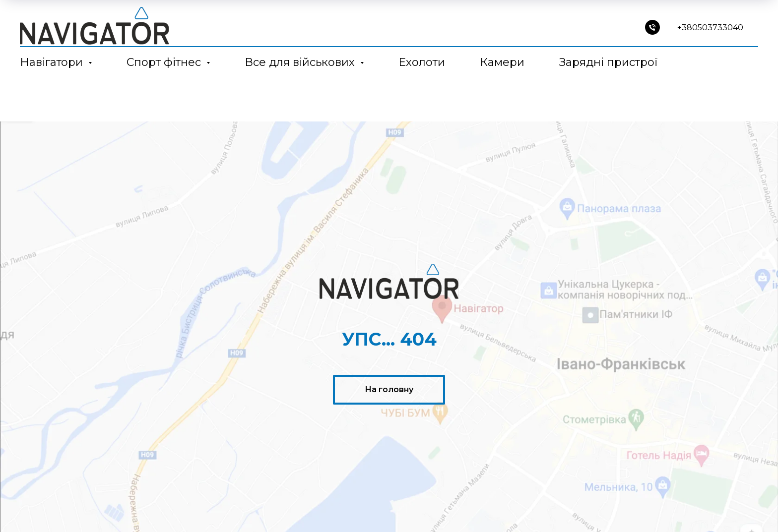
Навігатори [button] (53, 62)
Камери (502, 62)
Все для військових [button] (301, 62)
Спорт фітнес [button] (165, 62)
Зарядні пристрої (608, 62)
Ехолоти (422, 62)
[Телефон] (652, 27)
